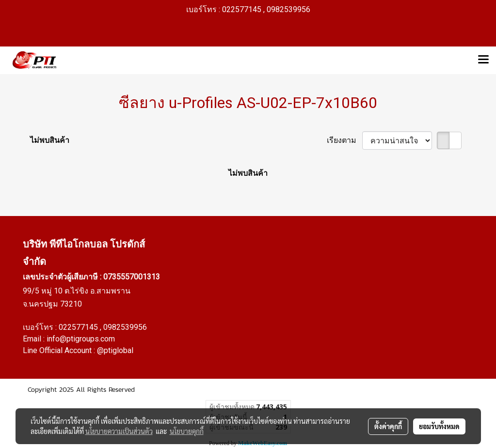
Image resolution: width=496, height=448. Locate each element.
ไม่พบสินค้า (50, 140)
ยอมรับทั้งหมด (439, 426)
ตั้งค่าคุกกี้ (388, 426)
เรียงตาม (344, 140)
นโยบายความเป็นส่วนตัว (119, 431)
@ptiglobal (115, 350)
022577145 (79, 327)
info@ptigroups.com (81, 339)
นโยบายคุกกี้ (187, 431)
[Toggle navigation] (483, 60)
